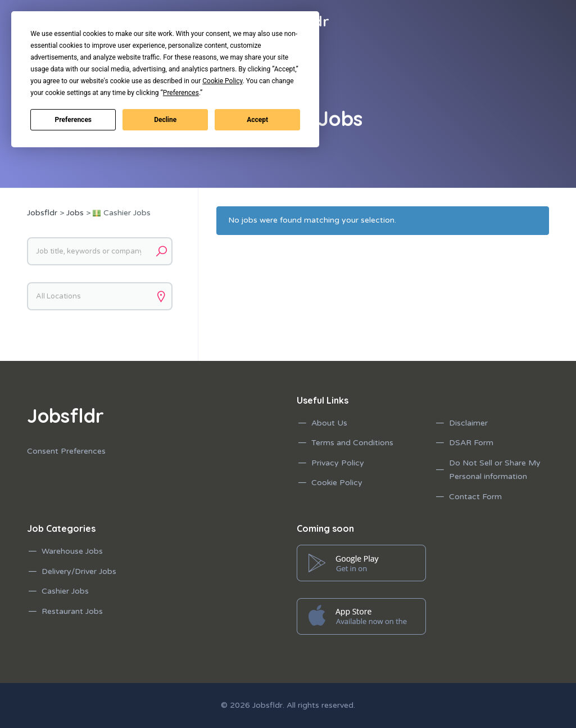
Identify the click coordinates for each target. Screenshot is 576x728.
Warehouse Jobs (72, 551)
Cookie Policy (337, 483)
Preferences (74, 120)
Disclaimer (468, 423)
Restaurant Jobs (72, 611)
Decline (165, 120)
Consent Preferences (66, 451)
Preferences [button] (181, 93)
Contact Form (475, 497)
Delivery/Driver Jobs (79, 571)
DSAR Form (471, 443)
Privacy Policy (338, 463)
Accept (257, 120)
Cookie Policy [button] (222, 81)
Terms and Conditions (352, 443)
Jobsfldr (267, 705)
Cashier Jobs (65, 591)
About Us (329, 423)
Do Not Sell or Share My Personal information (495, 470)
